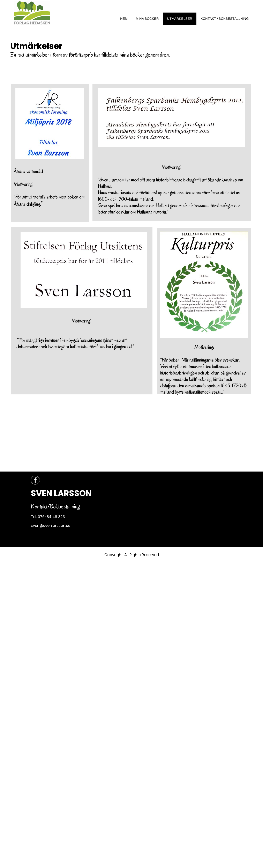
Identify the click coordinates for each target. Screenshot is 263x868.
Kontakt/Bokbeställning (55, 506)
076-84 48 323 (51, 517)
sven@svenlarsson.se (51, 526)
